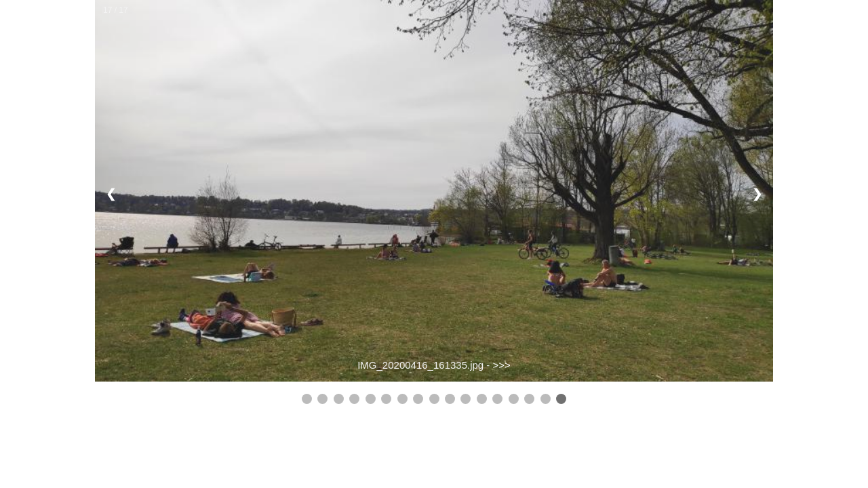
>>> (502, 365)
